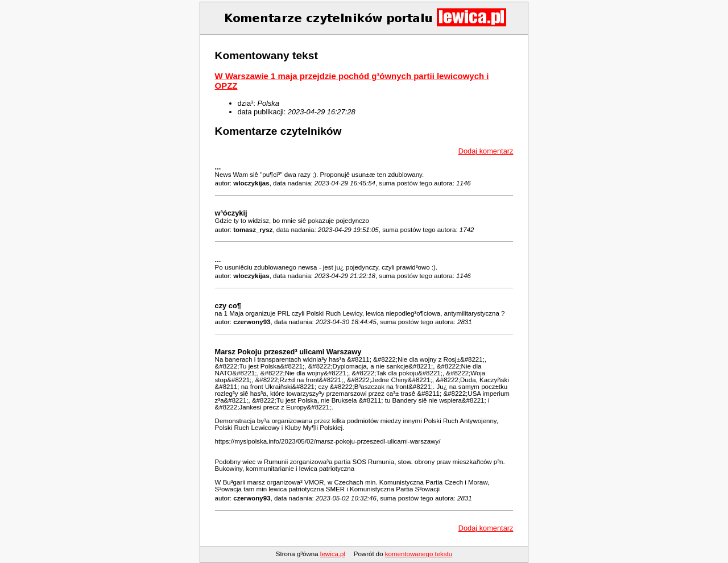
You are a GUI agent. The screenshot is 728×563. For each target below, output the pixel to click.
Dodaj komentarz (486, 151)
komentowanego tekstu (419, 554)
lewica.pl (333, 554)
